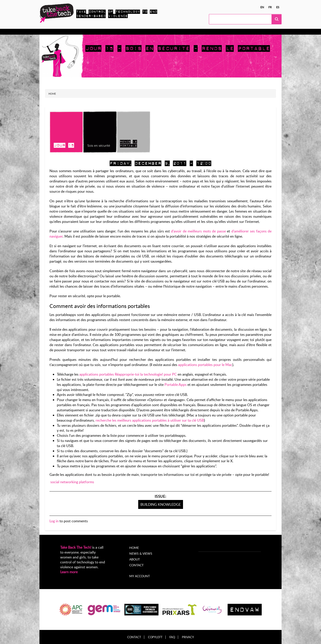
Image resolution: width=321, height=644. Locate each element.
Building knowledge (161, 504)
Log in (54, 521)
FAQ (172, 637)
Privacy (188, 637)
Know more (57, 32)
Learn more (69, 572)
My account (140, 576)
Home (52, 94)
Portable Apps (176, 385)
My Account (180, 32)
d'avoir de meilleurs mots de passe (198, 231)
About (160, 32)
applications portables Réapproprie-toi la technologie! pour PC (128, 374)
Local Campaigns (108, 32)
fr (270, 7)
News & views (138, 32)
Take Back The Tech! (76, 547)
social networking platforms (72, 482)
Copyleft (155, 637)
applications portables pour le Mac (205, 365)
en (262, 7)
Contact (136, 565)
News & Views (141, 553)
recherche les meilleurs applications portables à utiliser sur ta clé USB (150, 420)
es (278, 7)
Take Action (81, 32)
